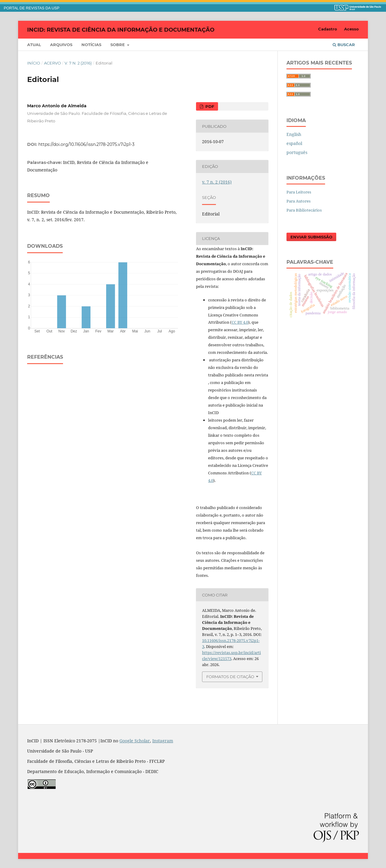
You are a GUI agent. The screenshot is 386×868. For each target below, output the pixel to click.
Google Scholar (135, 741)
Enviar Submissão (311, 237)
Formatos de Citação (230, 677)
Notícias (91, 45)
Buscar (344, 45)
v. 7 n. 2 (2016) (78, 63)
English (294, 134)
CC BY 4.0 (240, 322)
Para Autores (299, 201)
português (297, 152)
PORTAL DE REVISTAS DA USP (32, 8)
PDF (209, 106)
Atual (34, 45)
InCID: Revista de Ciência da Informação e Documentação (121, 30)
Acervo (52, 63)
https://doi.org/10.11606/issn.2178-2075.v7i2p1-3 (86, 144)
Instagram (163, 741)
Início (34, 63)
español (294, 143)
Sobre (118, 45)
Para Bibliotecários (304, 210)
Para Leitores (299, 192)
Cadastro (328, 29)
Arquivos (61, 45)
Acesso (351, 29)
